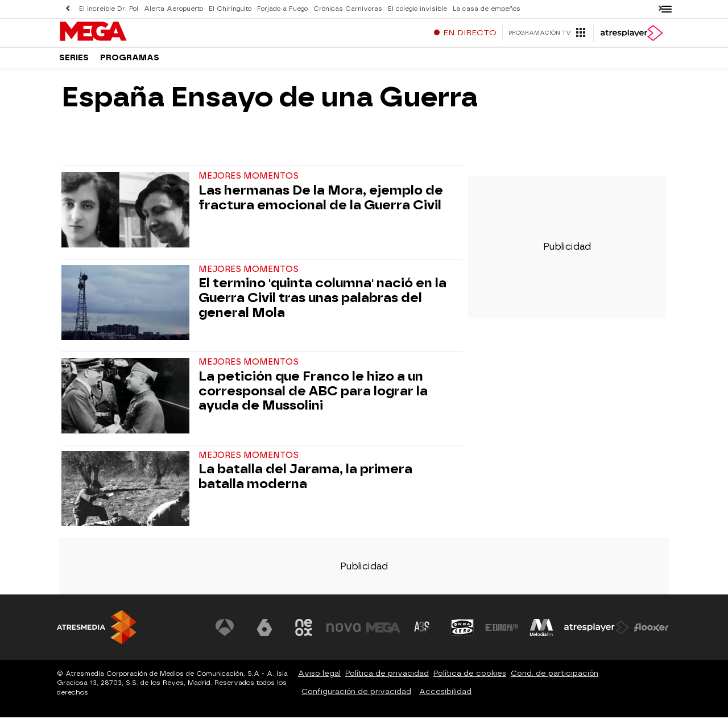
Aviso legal (319, 679)
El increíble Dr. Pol (109, 9)
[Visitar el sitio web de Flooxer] (651, 633)
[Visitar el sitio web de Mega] (383, 633)
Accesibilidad (445, 697)
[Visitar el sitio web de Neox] (304, 633)
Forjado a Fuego (282, 9)
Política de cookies (470, 679)
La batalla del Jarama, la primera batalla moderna (305, 482)
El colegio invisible (417, 9)
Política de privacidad (387, 679)
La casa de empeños (487, 9)
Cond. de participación (555, 679)
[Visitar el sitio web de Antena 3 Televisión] (225, 633)
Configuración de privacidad (356, 697)
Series (74, 62)
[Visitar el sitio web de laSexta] (264, 633)
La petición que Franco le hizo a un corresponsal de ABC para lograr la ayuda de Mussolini (313, 397)
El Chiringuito (230, 9)
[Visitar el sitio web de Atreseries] (423, 633)
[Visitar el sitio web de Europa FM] (502, 633)
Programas (130, 62)
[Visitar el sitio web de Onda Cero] (462, 633)
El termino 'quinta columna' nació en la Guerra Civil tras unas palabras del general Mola (322, 303)
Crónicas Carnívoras (348, 9)
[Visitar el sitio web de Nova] (344, 633)
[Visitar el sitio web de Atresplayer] (597, 633)
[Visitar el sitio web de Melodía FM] (541, 633)
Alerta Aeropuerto (173, 9)
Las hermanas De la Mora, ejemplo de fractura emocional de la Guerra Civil (321, 204)
